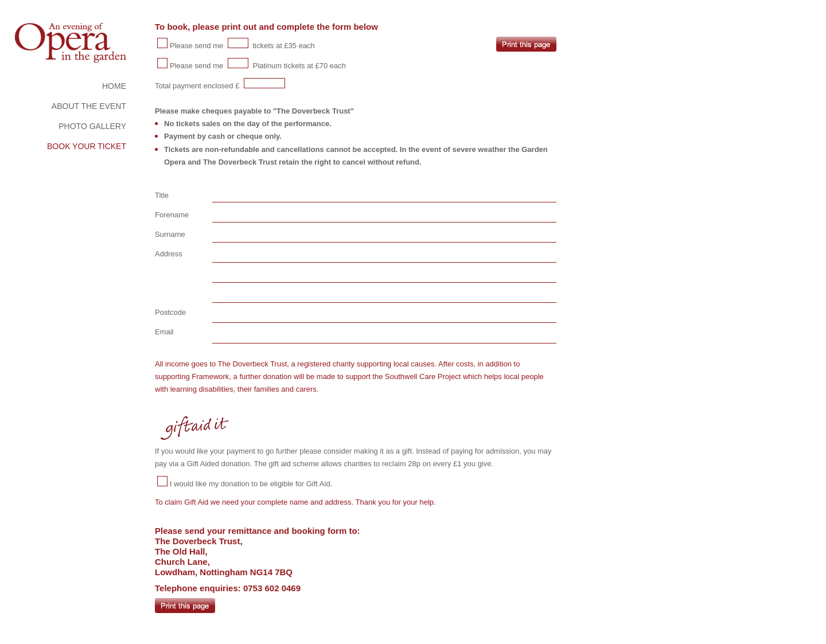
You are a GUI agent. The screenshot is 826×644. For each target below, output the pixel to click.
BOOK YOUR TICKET (87, 146)
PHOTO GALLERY (92, 126)
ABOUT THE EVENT (89, 106)
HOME (114, 86)
